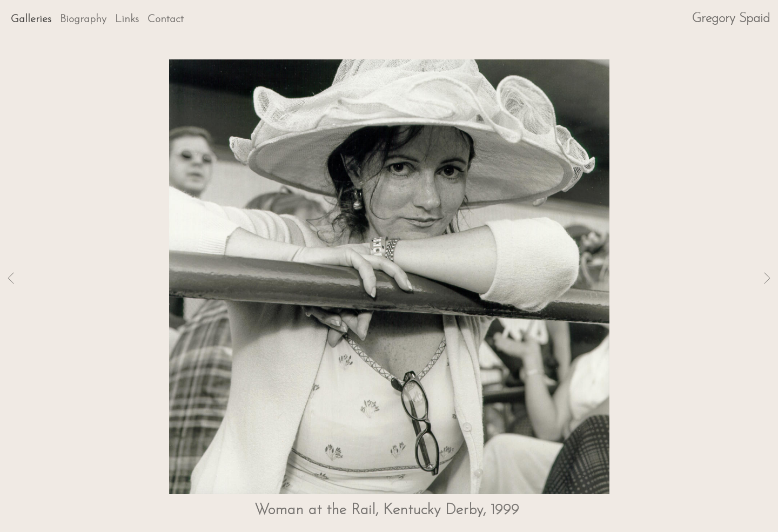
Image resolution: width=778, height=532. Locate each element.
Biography (83, 19)
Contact (166, 19)
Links (127, 19)
